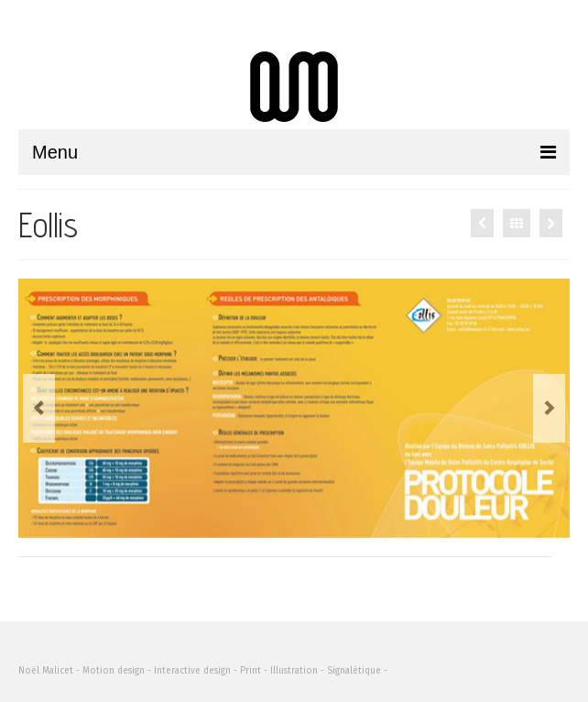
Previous (39, 408)
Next (549, 408)
